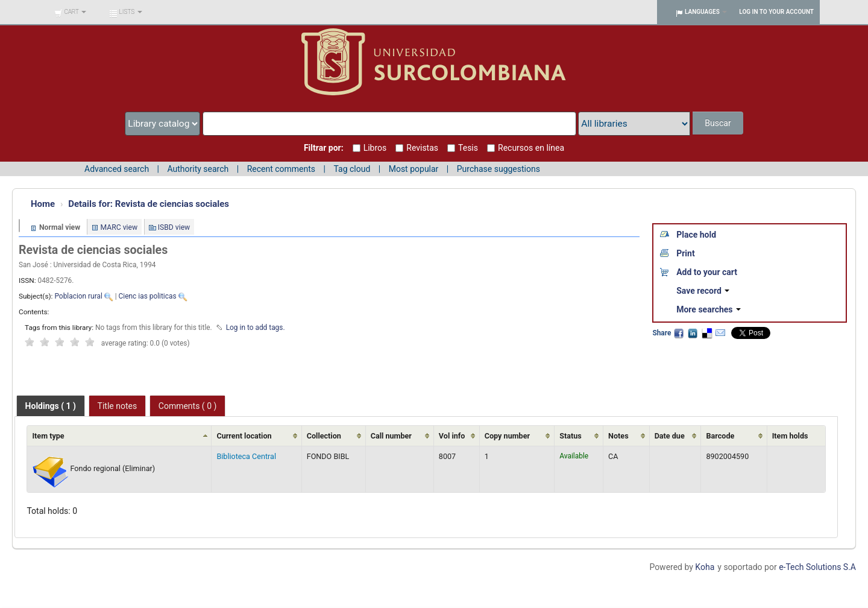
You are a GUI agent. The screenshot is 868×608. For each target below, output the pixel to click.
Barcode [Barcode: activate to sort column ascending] (720, 436)
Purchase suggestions (498, 169)
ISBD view (174, 227)
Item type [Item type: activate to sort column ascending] (48, 436)
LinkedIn (693, 333)
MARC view (119, 227)
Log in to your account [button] (776, 12)
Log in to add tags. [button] (256, 328)
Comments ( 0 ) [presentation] (188, 406)
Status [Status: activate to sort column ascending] (571, 436)
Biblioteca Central (246, 456)
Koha (705, 567)
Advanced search (117, 169)
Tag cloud (352, 169)
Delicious (706, 333)
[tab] (51, 406)
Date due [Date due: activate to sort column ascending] (670, 436)
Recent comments (281, 169)
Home (43, 204)
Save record (703, 291)
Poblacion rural (78, 296)
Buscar (718, 123)
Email (720, 333)
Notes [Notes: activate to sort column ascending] (618, 436)
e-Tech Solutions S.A (817, 567)
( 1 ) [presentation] (51, 406)
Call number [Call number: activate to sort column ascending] (391, 436)
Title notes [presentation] (118, 406)
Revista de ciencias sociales (149, 204)
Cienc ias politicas (148, 296)
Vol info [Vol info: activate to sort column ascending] (452, 436)
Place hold (696, 235)
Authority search (198, 169)
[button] (70, 12)
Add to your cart (707, 272)
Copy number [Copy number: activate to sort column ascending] (507, 436)
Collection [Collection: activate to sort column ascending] (324, 436)
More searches (709, 309)
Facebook (679, 333)
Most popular (414, 169)
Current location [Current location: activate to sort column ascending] (244, 436)
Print (685, 253)
